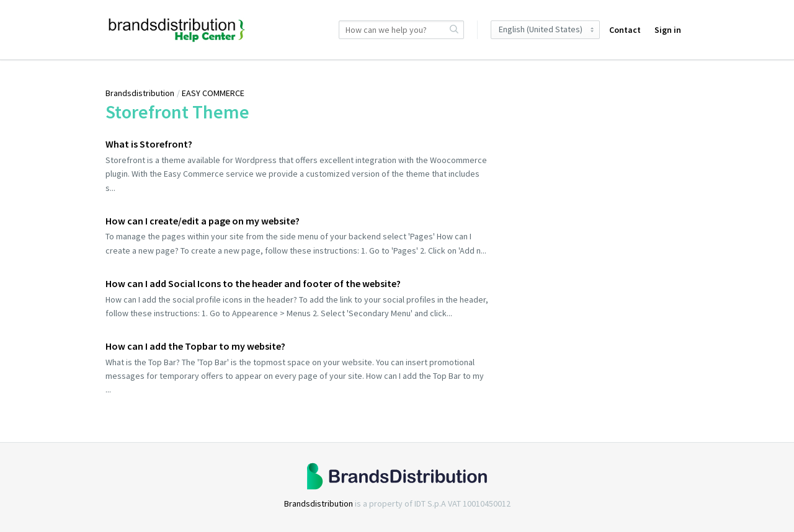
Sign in (668, 30)
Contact (625, 30)
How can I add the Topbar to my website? (195, 346)
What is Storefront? (149, 144)
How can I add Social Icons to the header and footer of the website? (253, 283)
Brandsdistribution (140, 93)
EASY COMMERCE (213, 93)
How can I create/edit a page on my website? (203, 221)
